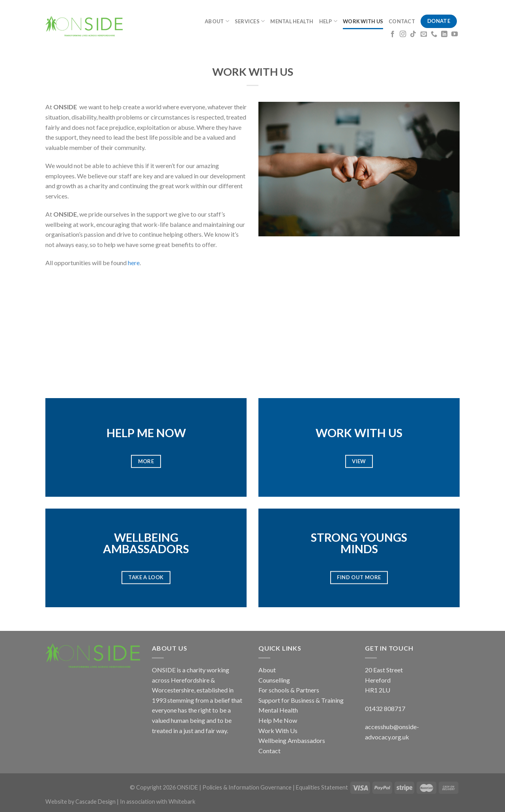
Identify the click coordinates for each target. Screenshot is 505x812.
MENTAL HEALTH (292, 21)
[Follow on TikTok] (413, 34)
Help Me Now (278, 720)
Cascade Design (96, 802)
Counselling (274, 680)
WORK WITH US (363, 21)
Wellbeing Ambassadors (292, 740)
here (134, 263)
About (267, 670)
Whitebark (182, 802)
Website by (60, 802)
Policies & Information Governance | (249, 787)
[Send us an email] (424, 34)
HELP (328, 21)
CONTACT (402, 21)
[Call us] (434, 34)
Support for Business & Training (301, 700)
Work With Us (278, 731)
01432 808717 (385, 708)
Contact (269, 751)
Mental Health (278, 710)
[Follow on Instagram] (403, 34)
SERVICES (250, 21)
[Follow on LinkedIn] (444, 34)
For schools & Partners (289, 690)
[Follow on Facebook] (393, 34)
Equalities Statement (322, 787)
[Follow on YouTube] (454, 34)
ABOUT (217, 21)
